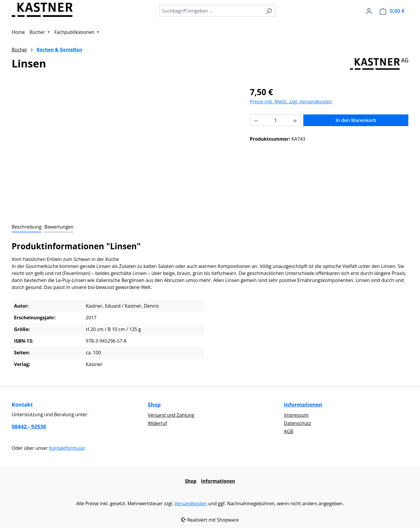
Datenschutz (297, 423)
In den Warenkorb (356, 120)
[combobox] (211, 11)
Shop (154, 405)
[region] (125, 149)
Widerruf (157, 423)
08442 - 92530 (29, 426)
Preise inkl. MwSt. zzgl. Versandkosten (291, 102)
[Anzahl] (275, 120)
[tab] (27, 227)
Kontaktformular (67, 448)
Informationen (303, 405)
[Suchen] (269, 11)
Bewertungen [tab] (59, 227)
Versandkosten (191, 503)
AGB (288, 431)
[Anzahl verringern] (256, 120)
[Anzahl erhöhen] (295, 120)
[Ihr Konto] (369, 11)
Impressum (296, 415)
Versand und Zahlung (171, 415)
